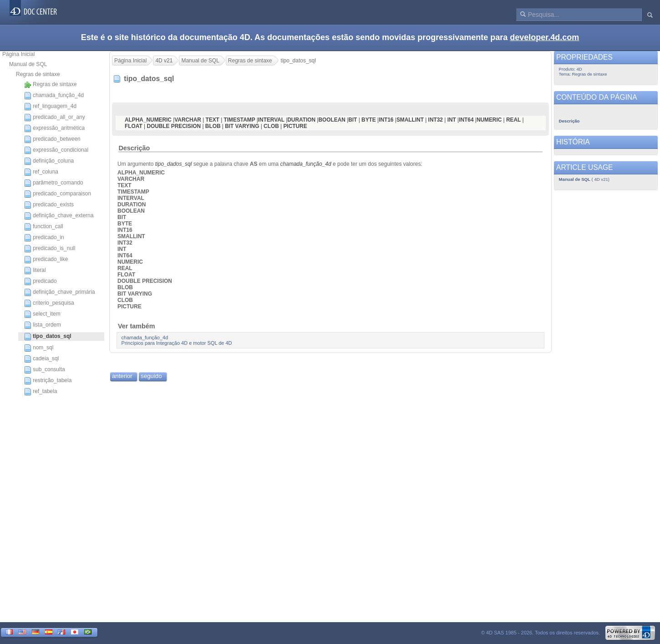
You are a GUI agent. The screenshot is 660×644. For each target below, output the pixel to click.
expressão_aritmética (54, 128)
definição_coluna (49, 161)
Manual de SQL (28, 64)
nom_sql (39, 348)
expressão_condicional (56, 150)
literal (35, 271)
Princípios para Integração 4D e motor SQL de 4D (177, 343)
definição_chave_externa (59, 216)
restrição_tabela (48, 381)
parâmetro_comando (54, 183)
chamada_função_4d (54, 96)
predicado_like (46, 260)
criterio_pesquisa (49, 303)
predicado (41, 281)
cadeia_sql (41, 359)
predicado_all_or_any (55, 118)
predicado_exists (49, 205)
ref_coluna (41, 172)
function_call (44, 227)
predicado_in (44, 238)
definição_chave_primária (60, 292)
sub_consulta (45, 370)
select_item (42, 314)
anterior (122, 376)
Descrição (134, 148)
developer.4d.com (544, 37)
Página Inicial (18, 54)
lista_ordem (43, 325)
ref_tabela (41, 392)
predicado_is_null (50, 249)
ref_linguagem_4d (50, 107)
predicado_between (52, 139)
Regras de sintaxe (38, 74)
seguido (151, 376)
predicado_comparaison (58, 194)
